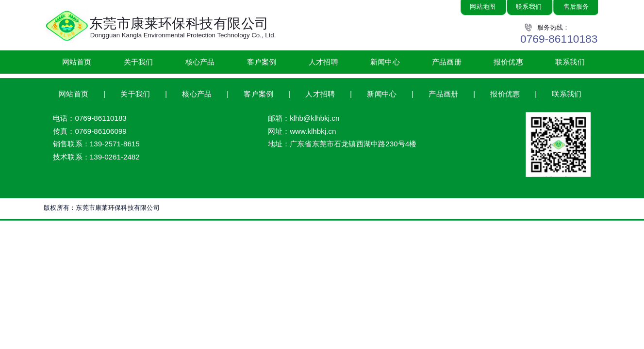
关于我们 (139, 62)
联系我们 (570, 62)
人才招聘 (323, 62)
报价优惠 (508, 62)
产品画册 (447, 62)
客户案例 (262, 62)
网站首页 (77, 62)
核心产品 (200, 62)
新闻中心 (385, 62)
